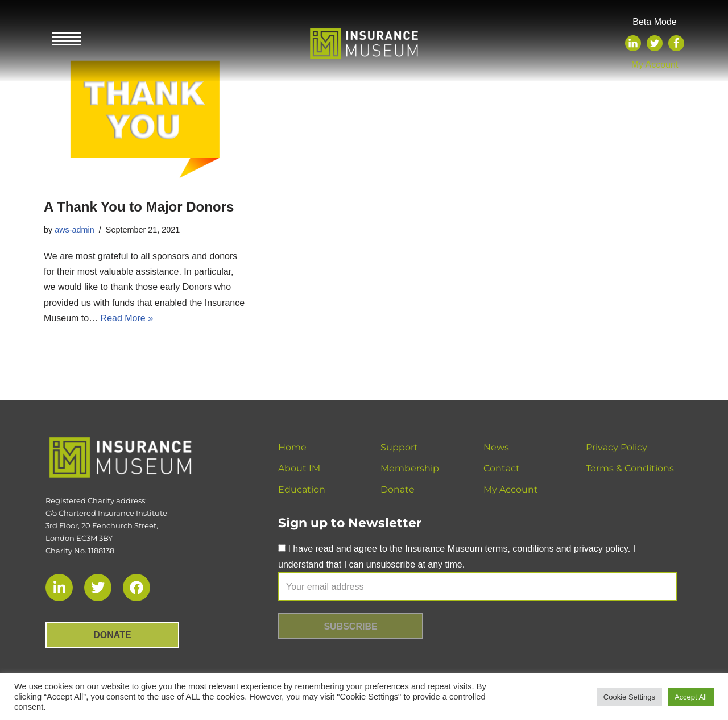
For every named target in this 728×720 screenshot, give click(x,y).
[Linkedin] (633, 43)
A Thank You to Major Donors (139, 207)
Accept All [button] (691, 697)
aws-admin (75, 230)
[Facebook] (676, 43)
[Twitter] (655, 43)
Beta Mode (654, 22)
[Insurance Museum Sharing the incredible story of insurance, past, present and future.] (364, 40)
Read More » (127, 318)
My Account (655, 65)
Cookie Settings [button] (629, 697)
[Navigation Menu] (67, 40)
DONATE (112, 635)
